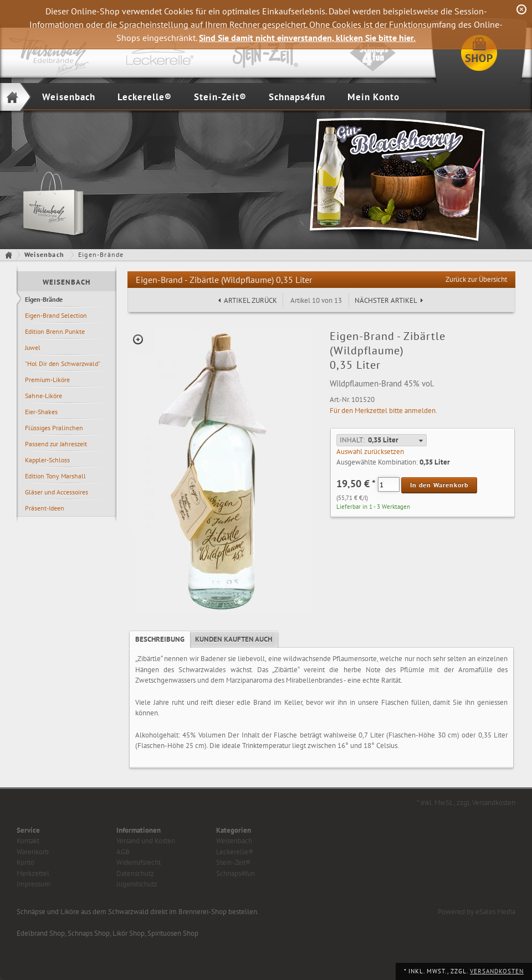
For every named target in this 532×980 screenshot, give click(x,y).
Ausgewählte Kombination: (377, 462)
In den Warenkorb (439, 485)
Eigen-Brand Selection (56, 315)
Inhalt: (352, 440)
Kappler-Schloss (47, 460)
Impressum (34, 884)
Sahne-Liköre (44, 396)
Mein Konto (374, 97)
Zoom (138, 339)
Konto (25, 862)
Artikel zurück (250, 300)
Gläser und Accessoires (57, 492)
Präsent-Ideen (45, 508)
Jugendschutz (137, 884)
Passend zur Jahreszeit (56, 444)
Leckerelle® (145, 97)
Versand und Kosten (146, 841)
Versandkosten (497, 971)
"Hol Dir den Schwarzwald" (63, 363)
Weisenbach (69, 97)
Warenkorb (33, 852)
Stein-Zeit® (220, 97)
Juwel (33, 347)
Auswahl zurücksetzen (370, 452)
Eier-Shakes (41, 412)
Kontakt (28, 841)
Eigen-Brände (44, 299)
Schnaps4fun (297, 97)
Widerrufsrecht (139, 862)
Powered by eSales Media (477, 912)
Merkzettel (33, 873)
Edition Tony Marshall (55, 476)
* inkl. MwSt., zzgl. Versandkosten (466, 803)
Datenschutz (135, 873)
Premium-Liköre (47, 380)
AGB (123, 852)
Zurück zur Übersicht (476, 279)
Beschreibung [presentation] (160, 639)
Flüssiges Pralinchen (54, 428)
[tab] (160, 639)
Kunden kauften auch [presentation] (234, 639)
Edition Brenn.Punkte (55, 331)
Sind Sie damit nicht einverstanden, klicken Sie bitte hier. (307, 38)
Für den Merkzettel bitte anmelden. (383, 411)
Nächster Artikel (386, 300)
